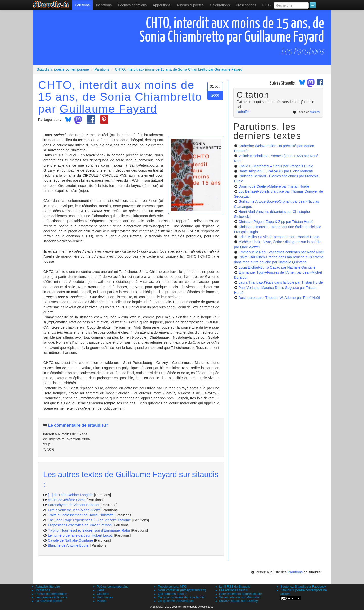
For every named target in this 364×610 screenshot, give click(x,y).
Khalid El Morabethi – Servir (276, 166)
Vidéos (102, 601)
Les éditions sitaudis (233, 590)
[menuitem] (82, 5)
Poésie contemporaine (51, 594)
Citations (103, 594)
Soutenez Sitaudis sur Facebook (303, 587)
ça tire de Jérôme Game (67, 500)
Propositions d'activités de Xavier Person (80, 525)
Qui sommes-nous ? (172, 594)
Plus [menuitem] (267, 5)
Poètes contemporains (113, 587)
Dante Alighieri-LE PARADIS (276, 171)
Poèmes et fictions (132, 5)
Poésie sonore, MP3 (172, 587)
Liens (101, 590)
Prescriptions (246, 5)
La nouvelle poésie (49, 601)
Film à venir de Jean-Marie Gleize (74, 510)
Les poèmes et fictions (51, 597)
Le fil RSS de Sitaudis (235, 587)
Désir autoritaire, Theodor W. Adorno (279, 298)
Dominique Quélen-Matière (274, 186)
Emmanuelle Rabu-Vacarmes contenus (281, 252)
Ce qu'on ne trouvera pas (176, 601)
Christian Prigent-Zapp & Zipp (276, 222)
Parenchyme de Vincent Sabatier (74, 505)
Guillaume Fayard (108, 109)
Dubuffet (243, 112)
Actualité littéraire (48, 587)
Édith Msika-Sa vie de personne (279, 237)
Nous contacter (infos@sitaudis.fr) (182, 590)
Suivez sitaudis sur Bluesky (238, 601)
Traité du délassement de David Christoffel (81, 515)
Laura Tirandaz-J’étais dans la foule (280, 282)
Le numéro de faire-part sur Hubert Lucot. (80, 535)
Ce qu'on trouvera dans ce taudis (181, 597)
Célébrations (220, 5)
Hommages (105, 597)
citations (315, 112)
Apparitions (162, 5)
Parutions (82, 5)
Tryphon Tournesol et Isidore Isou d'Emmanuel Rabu (89, 530)
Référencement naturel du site (241, 594)
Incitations (43, 590)
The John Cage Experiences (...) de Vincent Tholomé (89, 520)
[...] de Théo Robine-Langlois (71, 495)
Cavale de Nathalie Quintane (70, 540)
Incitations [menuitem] (104, 5)
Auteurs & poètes (190, 5)
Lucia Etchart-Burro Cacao (277, 267)
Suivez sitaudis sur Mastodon (240, 597)
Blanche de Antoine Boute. (69, 545)
